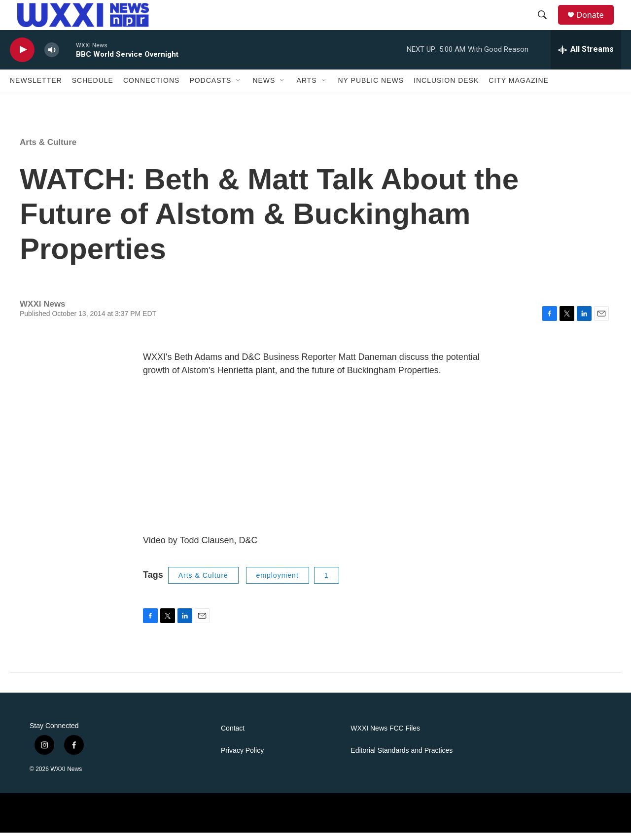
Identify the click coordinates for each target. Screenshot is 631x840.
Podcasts (210, 88)
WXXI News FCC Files (385, 736)
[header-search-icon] (547, 19)
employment (278, 582)
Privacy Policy (242, 758)
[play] (22, 57)
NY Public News (371, 88)
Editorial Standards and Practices (402, 758)
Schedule (93, 88)
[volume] (52, 57)
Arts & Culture (48, 149)
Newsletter (36, 88)
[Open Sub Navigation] (239, 88)
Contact (233, 736)
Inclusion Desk (446, 88)
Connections (151, 88)
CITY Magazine (519, 88)
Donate (596, 18)
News (264, 88)
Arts (306, 88)
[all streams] (586, 57)
